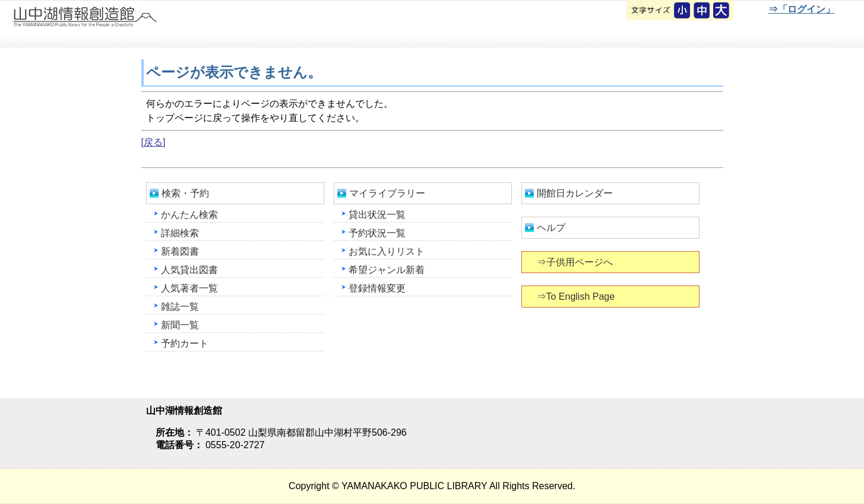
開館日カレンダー (575, 193)
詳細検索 (180, 233)
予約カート (185, 343)
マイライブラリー (387, 193)
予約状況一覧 (377, 233)
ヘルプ (551, 228)
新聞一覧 (180, 325)
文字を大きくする (722, 11)
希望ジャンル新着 (387, 270)
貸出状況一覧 (377, 215)
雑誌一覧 (180, 307)
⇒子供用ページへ (576, 262)
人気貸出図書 (189, 270)
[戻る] (154, 142)
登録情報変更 (377, 288)
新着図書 (180, 251)
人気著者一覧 (189, 288)
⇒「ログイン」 (801, 9)
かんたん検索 (189, 215)
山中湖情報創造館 (143, 24)
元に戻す (683, 11)
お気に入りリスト (387, 251)
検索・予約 (185, 193)
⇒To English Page (577, 297)
